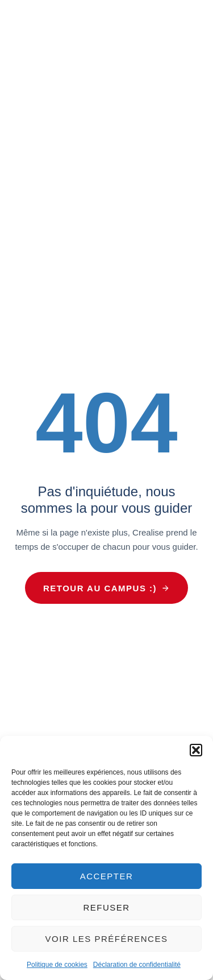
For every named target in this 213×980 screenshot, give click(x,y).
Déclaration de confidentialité (137, 965)
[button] (196, 750)
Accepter (107, 876)
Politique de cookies (57, 965)
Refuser (106, 907)
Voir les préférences (107, 939)
